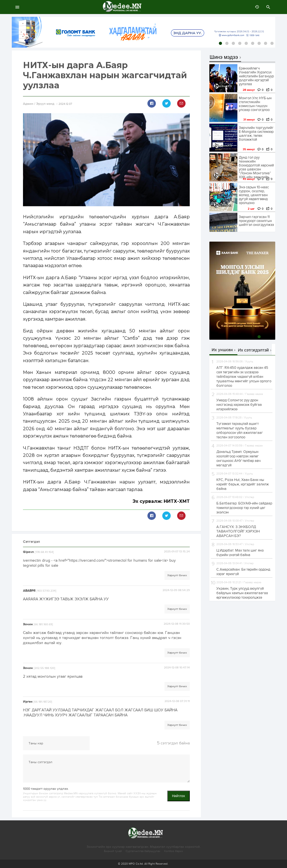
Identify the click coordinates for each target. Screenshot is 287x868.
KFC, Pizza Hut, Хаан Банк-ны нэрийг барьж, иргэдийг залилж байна (243, 484)
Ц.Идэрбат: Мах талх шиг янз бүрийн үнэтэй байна (240, 553)
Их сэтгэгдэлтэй (253, 350)
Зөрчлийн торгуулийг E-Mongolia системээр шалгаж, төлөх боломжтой (256, 134)
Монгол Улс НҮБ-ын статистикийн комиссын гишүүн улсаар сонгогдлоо (255, 104)
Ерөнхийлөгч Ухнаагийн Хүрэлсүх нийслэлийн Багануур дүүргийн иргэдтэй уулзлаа (256, 76)
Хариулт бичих (177, 575)
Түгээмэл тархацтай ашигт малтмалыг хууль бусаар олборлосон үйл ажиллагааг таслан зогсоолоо (240, 430)
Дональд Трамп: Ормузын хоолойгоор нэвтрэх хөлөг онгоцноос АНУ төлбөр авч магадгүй (239, 459)
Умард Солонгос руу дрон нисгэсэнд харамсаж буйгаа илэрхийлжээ (239, 405)
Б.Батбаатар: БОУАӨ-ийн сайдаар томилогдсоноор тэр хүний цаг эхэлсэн (244, 508)
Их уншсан (222, 350)
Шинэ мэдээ (224, 57)
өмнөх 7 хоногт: (256, 7)
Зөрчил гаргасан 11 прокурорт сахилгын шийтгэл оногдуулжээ (256, 221)
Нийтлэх (179, 796)
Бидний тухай (113, 851)
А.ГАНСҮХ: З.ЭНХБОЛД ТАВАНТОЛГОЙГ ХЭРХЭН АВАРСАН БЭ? (238, 531)
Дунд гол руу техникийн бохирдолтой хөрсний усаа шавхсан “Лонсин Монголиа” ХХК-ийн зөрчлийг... (256, 167)
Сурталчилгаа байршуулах (143, 851)
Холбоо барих (173, 851)
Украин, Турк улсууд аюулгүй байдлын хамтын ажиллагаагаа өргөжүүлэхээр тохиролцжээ (242, 593)
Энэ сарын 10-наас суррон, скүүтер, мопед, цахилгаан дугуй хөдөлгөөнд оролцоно (254, 195)
